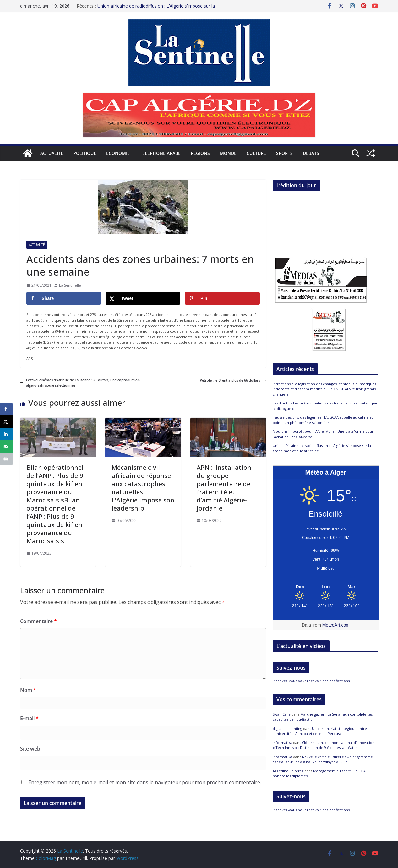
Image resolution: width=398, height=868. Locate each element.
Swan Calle (282, 714)
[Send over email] (6, 447)
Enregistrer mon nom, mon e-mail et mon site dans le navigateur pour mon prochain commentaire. (145, 782)
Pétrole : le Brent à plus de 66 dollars (233, 380)
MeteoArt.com (336, 625)
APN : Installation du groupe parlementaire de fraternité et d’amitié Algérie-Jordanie (224, 488)
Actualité (52, 153)
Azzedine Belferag (288, 771)
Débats (311, 153)
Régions (200, 153)
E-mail (29, 718)
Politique (85, 153)
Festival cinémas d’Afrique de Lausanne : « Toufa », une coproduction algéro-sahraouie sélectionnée (80, 383)
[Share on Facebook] (64, 298)
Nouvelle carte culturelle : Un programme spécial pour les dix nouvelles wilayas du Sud (323, 759)
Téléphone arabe (160, 153)
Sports (284, 153)
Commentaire (38, 621)
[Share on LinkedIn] (6, 434)
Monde (228, 153)
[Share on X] (143, 298)
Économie (118, 153)
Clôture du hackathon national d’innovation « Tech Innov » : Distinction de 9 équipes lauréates (324, 745)
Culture (256, 153)
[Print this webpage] (6, 459)
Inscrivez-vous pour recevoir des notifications (311, 681)
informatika (282, 743)
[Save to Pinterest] (222, 298)
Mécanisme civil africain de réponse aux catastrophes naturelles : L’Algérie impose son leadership (143, 488)
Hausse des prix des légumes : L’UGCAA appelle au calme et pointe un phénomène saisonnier (323, 420)
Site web (30, 749)
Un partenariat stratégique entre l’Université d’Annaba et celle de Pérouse (320, 731)
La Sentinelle (70, 285)
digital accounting (287, 728)
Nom (28, 690)
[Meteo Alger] (326, 587)
